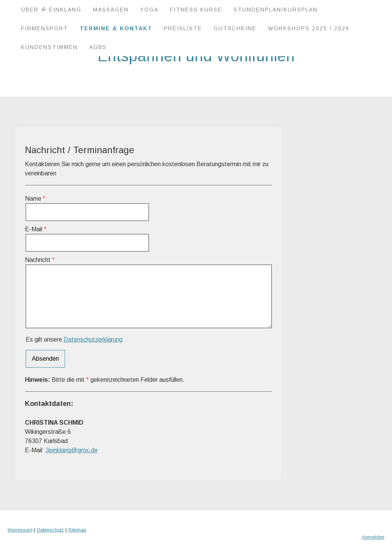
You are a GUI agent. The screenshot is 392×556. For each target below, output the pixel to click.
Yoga (149, 10)
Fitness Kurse (196, 10)
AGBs (98, 47)
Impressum (20, 530)
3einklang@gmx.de (72, 450)
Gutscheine (235, 28)
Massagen (111, 10)
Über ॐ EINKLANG (51, 10)
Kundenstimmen (49, 47)
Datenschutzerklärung (93, 339)
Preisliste (183, 28)
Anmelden (373, 537)
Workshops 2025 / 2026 (309, 28)
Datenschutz (50, 530)
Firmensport (45, 28)
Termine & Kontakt (116, 28)
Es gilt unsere (74, 339)
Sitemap (77, 530)
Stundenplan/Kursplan (276, 10)
